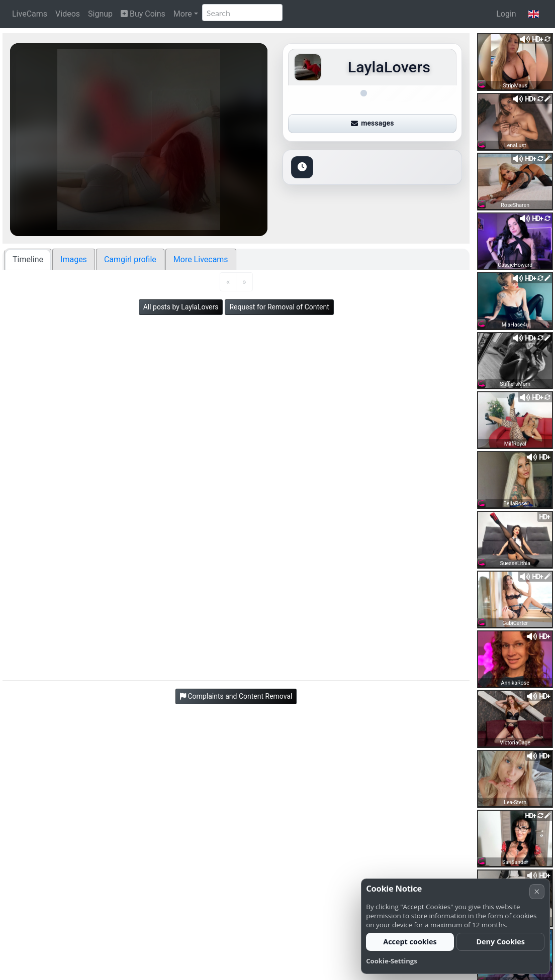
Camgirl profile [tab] (130, 259)
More (183, 14)
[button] (534, 14)
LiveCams (30, 14)
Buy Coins (143, 14)
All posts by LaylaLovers (181, 307)
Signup (100, 14)
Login (506, 14)
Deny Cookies (500, 942)
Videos (68, 14)
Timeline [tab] (28, 259)
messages (373, 123)
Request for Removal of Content (279, 307)
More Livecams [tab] (201, 259)
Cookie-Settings (392, 961)
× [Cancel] (537, 891)
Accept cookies (410, 942)
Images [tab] (74, 259)
